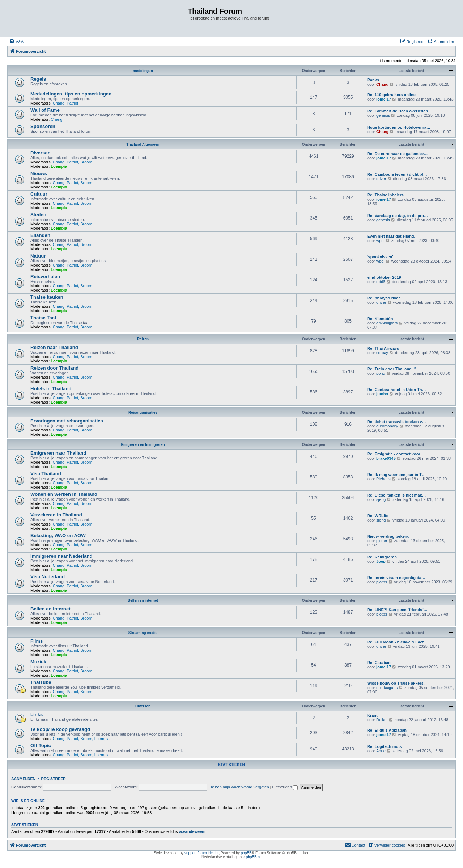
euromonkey (387, 426)
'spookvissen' (380, 257)
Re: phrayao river (383, 298)
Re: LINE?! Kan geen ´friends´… (397, 610)
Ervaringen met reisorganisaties (67, 421)
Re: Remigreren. (383, 557)
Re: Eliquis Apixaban (387, 730)
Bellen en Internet (50, 609)
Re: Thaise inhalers (385, 195)
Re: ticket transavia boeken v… (397, 422)
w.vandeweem (192, 831)
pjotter (382, 541)
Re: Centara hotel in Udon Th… (397, 390)
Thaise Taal (43, 318)
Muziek (38, 662)
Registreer (53, 779)
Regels (38, 79)
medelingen (143, 71)
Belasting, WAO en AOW (58, 535)
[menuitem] (16, 42)
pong (381, 373)
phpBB (246, 853)
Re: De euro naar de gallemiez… (398, 154)
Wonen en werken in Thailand (64, 494)
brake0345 (386, 458)
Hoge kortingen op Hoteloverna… (399, 127)
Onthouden (285, 787)
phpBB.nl (253, 857)
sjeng (381, 499)
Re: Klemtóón (380, 319)
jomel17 (384, 99)
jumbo (382, 394)
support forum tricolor (201, 853)
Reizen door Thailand (54, 368)
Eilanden (40, 235)
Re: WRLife (378, 516)
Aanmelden (23, 779)
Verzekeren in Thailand (56, 515)
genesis (383, 115)
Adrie (381, 751)
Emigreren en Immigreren (143, 445)
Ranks (373, 80)
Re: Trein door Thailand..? (392, 369)
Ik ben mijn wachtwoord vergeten (240, 787)
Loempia (59, 166)
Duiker (382, 720)
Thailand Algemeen (143, 144)
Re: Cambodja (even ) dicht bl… (397, 174)
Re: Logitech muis (384, 746)
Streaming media (143, 633)
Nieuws (39, 173)
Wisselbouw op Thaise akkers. (396, 683)
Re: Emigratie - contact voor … (396, 454)
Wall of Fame (45, 110)
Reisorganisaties (143, 412)
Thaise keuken (47, 297)
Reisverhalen (45, 276)
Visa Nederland (48, 577)
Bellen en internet (143, 601)
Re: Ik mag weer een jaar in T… (396, 475)
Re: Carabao (379, 663)
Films (37, 641)
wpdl (380, 241)
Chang (382, 84)
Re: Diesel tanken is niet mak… (397, 495)
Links (37, 714)
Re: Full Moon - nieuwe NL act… (397, 642)
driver (381, 179)
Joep (381, 561)
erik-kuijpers (387, 323)
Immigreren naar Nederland (61, 556)
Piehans (383, 479)
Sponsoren (43, 126)
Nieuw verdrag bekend (388, 536)
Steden (38, 215)
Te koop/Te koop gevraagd (60, 729)
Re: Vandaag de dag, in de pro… (398, 216)
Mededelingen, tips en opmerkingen (71, 94)
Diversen (41, 153)
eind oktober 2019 (384, 277)
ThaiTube (41, 682)
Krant (372, 715)
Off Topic (41, 746)
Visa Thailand (46, 474)
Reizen (143, 339)
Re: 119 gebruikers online (391, 95)
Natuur (38, 256)
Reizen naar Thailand (54, 347)
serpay (382, 353)
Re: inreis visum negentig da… (396, 578)
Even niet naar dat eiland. (391, 236)
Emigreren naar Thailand (58, 453)
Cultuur (39, 194)
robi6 (381, 282)
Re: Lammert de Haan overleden (398, 111)
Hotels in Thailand (51, 389)
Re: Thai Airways (383, 348)
